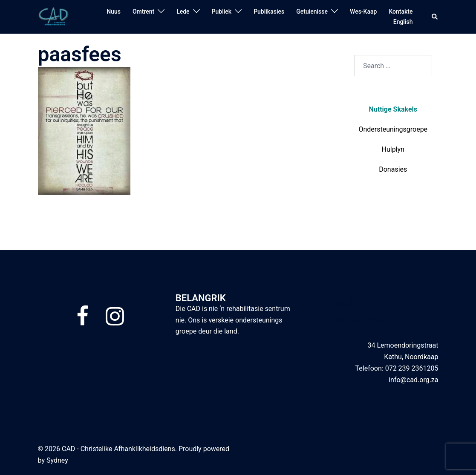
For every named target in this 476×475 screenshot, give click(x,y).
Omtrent (143, 12)
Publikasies (269, 12)
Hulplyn (393, 149)
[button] (435, 17)
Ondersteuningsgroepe (393, 129)
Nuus (114, 12)
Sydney (57, 460)
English (403, 22)
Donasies (393, 169)
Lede (183, 12)
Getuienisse (312, 12)
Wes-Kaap (363, 12)
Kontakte (401, 12)
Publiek (222, 12)
